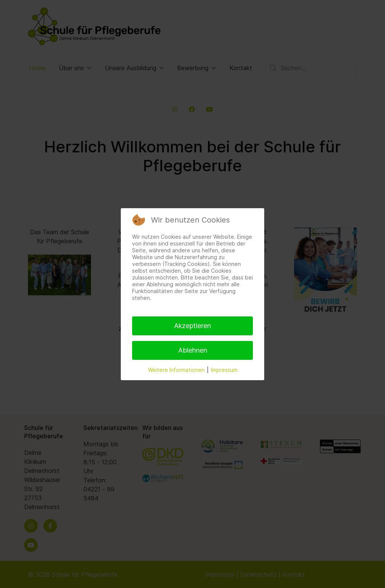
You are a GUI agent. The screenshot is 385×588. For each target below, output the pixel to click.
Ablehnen (193, 350)
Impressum (224, 370)
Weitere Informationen (176, 370)
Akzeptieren (192, 326)
